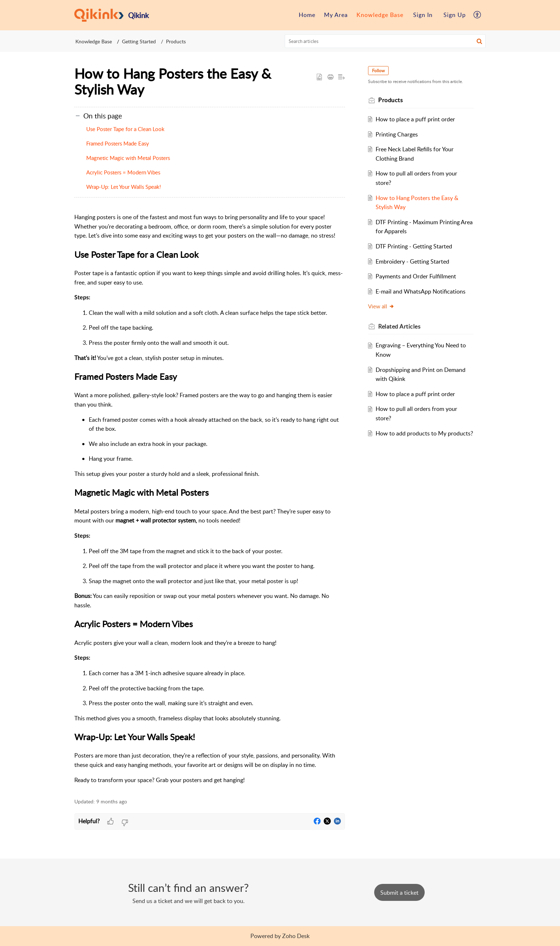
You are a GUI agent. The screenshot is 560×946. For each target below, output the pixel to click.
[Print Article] (331, 77)
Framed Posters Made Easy (118, 143)
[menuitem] (307, 15)
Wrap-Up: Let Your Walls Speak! (124, 187)
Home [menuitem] (307, 15)
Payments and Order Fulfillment (416, 276)
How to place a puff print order (415, 119)
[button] (479, 41)
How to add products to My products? (424, 433)
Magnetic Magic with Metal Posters (128, 158)
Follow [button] (378, 71)
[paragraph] (210, 499)
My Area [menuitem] (336, 15)
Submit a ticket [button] (399, 893)
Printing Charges (397, 134)
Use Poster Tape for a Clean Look (125, 129)
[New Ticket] (399, 893)
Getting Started (139, 41)
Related (399, 326)
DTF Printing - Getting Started (414, 246)
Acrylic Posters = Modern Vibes (123, 172)
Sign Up (455, 15)
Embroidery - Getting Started (412, 261)
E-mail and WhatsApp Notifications (421, 291)
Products (176, 41)
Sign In (423, 15)
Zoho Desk (296, 936)
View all (381, 306)
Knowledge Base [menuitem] (380, 15)
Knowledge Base (94, 41)
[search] (385, 41)
